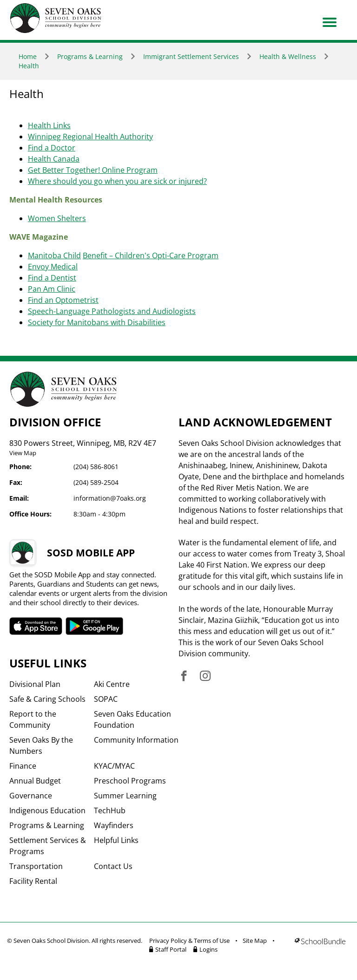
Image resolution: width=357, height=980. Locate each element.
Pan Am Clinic (52, 289)
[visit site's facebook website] (184, 676)
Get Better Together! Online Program (93, 170)
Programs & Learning (90, 56)
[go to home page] (56, 18)
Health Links (49, 125)
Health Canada (54, 159)
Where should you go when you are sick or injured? (117, 181)
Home (28, 56)
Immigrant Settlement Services (191, 56)
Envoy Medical (53, 267)
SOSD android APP (95, 626)
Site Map (255, 941)
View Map (23, 453)
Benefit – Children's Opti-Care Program (151, 255)
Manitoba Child (54, 255)
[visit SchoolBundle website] (320, 947)
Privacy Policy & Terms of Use (189, 941)
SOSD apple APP (36, 626)
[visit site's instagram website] (205, 676)
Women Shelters (57, 218)
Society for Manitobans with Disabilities (97, 322)
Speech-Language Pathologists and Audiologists (112, 311)
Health (29, 66)
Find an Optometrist (63, 300)
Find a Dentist (52, 278)
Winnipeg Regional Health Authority (90, 137)
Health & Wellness (288, 56)
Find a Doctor (52, 148)
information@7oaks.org (110, 498)
